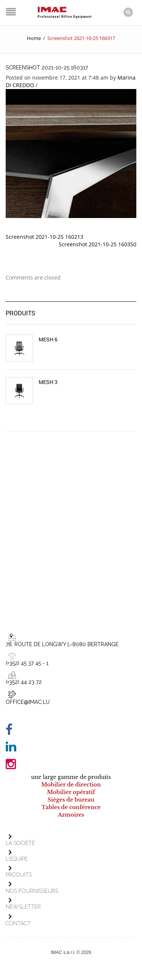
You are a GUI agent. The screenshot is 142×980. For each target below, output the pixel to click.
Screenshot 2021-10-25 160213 (44, 237)
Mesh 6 (48, 339)
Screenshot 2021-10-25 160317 (47, 68)
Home (34, 38)
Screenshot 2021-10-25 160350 (98, 244)
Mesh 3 (48, 382)
